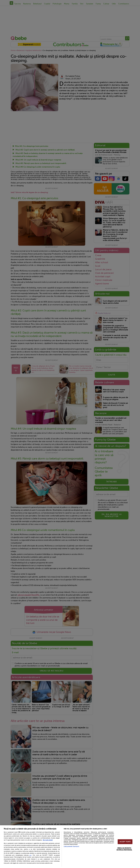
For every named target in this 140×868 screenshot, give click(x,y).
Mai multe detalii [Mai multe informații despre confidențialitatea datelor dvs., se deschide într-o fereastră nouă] (48, 840)
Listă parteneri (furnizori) (71, 847)
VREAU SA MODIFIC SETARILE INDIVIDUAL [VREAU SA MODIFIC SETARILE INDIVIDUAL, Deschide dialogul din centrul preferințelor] (124, 849)
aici (30, 855)
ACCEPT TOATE (125, 842)
